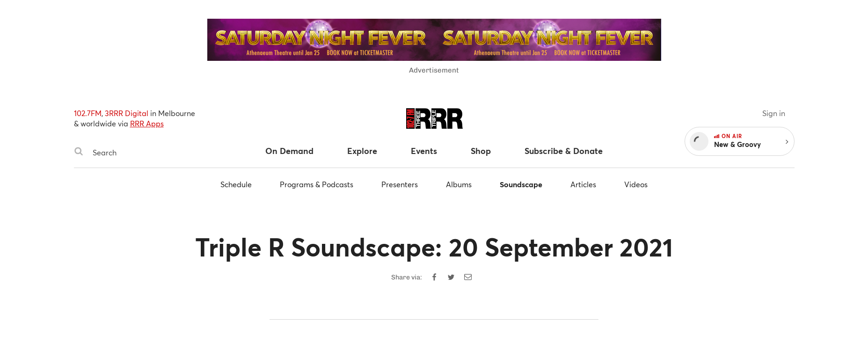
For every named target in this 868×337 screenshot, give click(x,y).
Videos (636, 184)
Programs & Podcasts (317, 184)
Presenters (400, 184)
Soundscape (521, 184)
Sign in (774, 113)
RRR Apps (147, 123)
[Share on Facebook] (434, 277)
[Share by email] (468, 277)
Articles (583, 184)
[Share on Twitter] (451, 277)
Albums (459, 184)
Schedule (236, 184)
